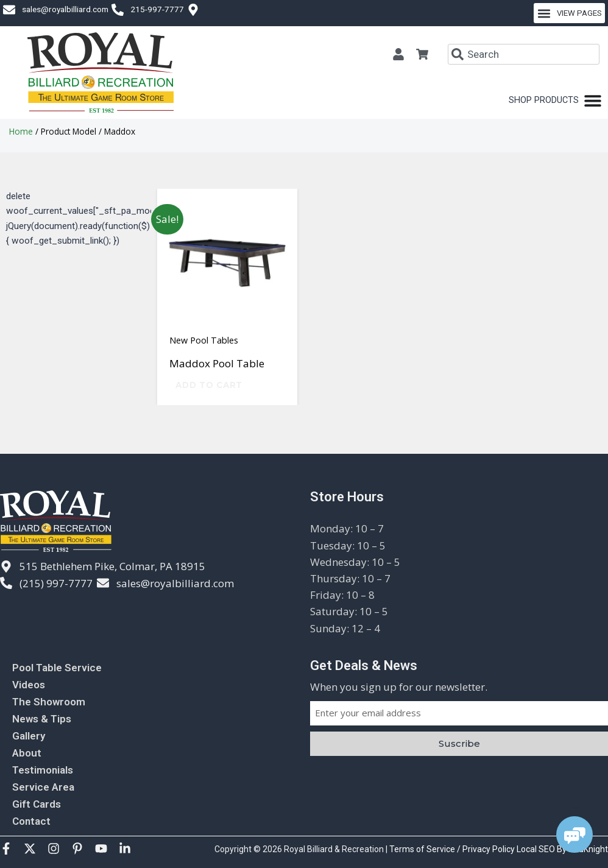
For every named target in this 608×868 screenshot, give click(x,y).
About (27, 753)
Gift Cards (37, 804)
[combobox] (524, 54)
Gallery (29, 736)
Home (21, 131)
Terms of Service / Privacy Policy (453, 849)
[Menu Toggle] (555, 101)
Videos (29, 685)
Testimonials (43, 770)
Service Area (43, 787)
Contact (31, 821)
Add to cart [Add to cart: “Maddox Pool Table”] (209, 385)
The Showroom (49, 702)
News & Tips (42, 719)
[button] (569, 13)
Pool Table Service (57, 668)
